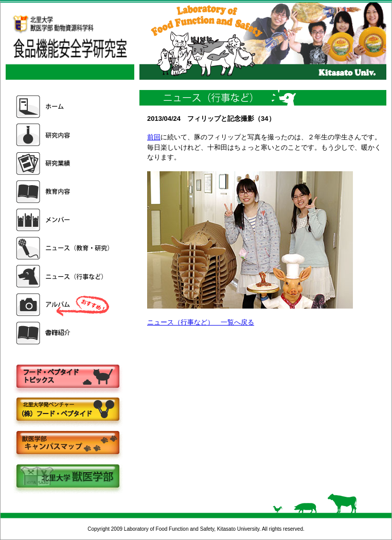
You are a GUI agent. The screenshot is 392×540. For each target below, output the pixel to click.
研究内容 (64, 135)
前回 (154, 137)
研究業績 (64, 163)
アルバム (64, 305)
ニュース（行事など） (64, 276)
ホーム (64, 107)
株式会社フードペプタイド (67, 410)
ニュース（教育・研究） (64, 248)
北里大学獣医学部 (67, 477)
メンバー (64, 220)
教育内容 (64, 192)
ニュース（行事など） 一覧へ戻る (201, 322)
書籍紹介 (64, 333)
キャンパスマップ (67, 444)
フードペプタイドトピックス (67, 377)
